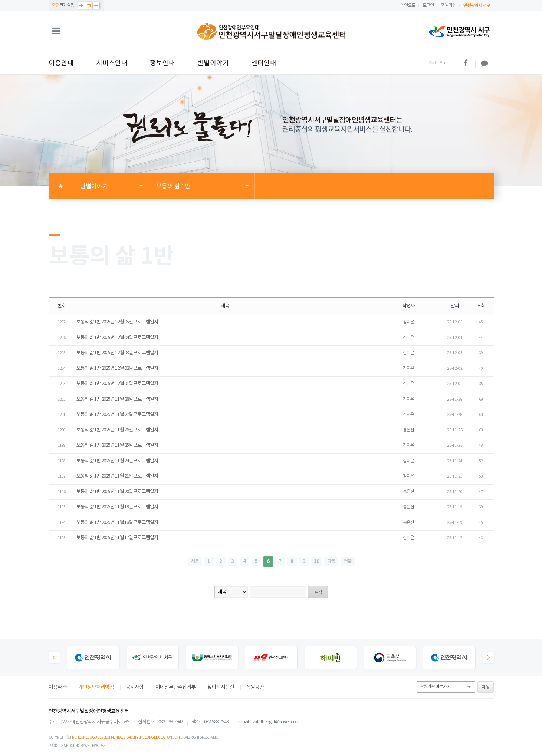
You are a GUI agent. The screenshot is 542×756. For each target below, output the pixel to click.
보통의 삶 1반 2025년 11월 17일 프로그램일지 (117, 538)
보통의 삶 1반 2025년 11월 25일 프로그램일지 (117, 445)
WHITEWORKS (95, 746)
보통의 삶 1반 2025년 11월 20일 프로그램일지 (117, 492)
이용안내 (61, 63)
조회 (481, 306)
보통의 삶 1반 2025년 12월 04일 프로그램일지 (117, 338)
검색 (318, 592)
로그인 (428, 5)
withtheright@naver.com (276, 722)
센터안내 (264, 63)
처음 (195, 561)
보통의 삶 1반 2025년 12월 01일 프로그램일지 (117, 384)
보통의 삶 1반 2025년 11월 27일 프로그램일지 (117, 415)
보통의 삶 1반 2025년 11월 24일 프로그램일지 (117, 461)
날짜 (455, 306)
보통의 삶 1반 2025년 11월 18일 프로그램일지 (117, 523)
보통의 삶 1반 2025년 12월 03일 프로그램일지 (117, 353)
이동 (486, 687)
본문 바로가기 (0, 0)
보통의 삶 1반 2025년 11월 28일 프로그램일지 (117, 399)
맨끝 (348, 561)
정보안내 (162, 63)
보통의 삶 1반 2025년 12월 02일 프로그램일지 (117, 369)
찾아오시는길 (221, 687)
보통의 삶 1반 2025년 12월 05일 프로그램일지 (117, 322)
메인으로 (408, 5)
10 (316, 561)
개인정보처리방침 (96, 687)
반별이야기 (213, 63)
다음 (331, 561)
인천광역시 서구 (477, 6)
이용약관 (58, 687)
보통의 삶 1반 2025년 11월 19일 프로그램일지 (117, 507)
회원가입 (449, 5)
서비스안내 (112, 63)
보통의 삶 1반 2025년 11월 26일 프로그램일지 (117, 430)
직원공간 (255, 687)
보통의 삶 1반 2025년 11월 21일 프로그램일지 (117, 476)
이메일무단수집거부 (175, 687)
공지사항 (135, 687)
